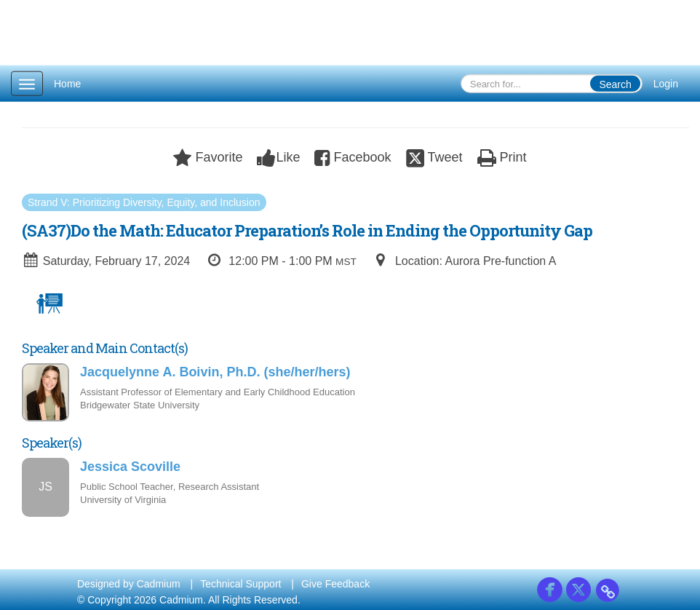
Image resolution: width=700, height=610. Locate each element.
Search (615, 84)
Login (666, 84)
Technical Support (240, 584)
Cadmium (159, 584)
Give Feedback (335, 584)
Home (67, 84)
